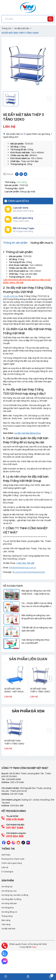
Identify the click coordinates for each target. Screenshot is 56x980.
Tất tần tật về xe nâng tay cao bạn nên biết (37, 629)
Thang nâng (7, 942)
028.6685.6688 (13, 805)
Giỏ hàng (50, 977)
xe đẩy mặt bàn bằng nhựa (27, 433)
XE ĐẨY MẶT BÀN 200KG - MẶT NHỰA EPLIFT (14, 692)
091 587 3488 (17, 820)
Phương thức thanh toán (13, 885)
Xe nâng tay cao (9, 917)
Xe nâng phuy (8, 933)
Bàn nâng (6, 946)
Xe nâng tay (7, 912)
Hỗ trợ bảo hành (13, 586)
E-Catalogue (7, 897)
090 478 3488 (17, 808)
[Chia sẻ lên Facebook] (17, 174)
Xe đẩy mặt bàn (11, 296)
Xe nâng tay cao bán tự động (15, 921)
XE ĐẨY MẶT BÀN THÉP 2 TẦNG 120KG (40, 690)
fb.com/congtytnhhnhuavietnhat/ (29, 572)
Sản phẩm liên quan (28, 659)
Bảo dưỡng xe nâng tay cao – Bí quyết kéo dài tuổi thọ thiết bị (37, 617)
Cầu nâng (6, 950)
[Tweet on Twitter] (25, 174)
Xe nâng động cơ (9, 938)
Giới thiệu (6, 881)
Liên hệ (5, 893)
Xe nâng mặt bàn (9, 929)
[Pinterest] (21, 174)
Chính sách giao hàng (12, 889)
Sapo (34, 973)
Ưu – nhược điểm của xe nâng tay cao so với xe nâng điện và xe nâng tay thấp (37, 605)
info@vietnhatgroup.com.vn (23, 568)
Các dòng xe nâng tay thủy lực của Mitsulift (36, 641)
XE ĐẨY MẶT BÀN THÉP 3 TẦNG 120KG (14, 768)
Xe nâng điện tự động (11, 925)
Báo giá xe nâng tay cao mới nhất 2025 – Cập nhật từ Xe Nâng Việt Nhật (36, 592)
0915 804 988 (17, 831)
